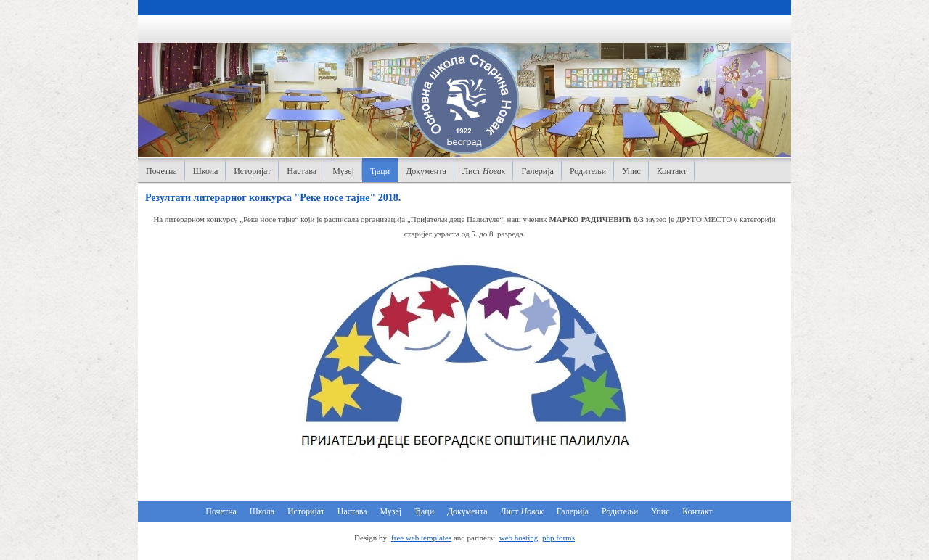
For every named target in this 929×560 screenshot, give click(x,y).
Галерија (537, 171)
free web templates (421, 538)
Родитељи (588, 171)
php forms (558, 538)
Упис (631, 171)
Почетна (161, 171)
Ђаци (380, 171)
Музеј (343, 171)
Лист (484, 171)
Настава (302, 171)
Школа (205, 171)
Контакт (672, 171)
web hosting (519, 538)
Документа (426, 171)
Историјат (252, 171)
